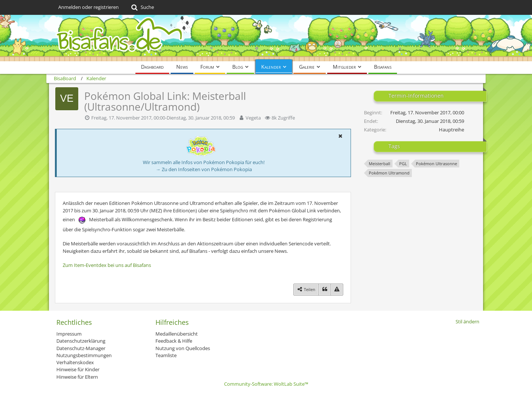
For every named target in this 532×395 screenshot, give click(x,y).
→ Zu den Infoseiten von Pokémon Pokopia (204, 169)
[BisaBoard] (266, 38)
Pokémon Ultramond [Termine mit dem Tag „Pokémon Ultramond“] (389, 173)
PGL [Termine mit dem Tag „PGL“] (403, 164)
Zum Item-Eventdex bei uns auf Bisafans (107, 265)
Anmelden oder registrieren (88, 7)
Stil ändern (467, 321)
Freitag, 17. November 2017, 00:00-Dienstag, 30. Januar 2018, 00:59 (163, 118)
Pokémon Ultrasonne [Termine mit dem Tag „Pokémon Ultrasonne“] (436, 164)
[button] (340, 136)
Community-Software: (266, 384)
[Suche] (142, 7)
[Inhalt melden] (337, 289)
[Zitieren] (325, 289)
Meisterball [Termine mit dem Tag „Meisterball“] (380, 164)
